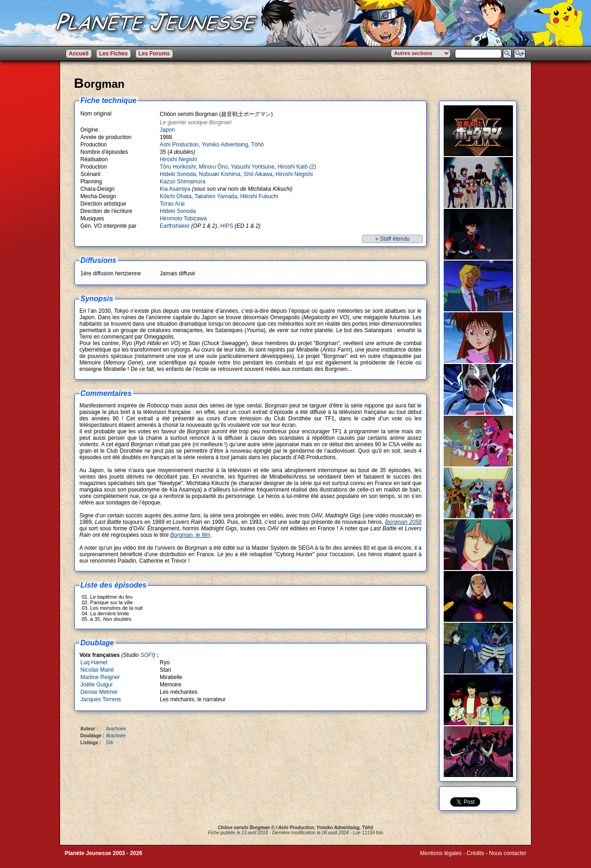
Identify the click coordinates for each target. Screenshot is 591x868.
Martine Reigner (100, 677)
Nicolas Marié (97, 670)
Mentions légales (441, 853)
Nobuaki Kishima (220, 174)
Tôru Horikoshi (178, 167)
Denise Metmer (99, 692)
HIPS (227, 226)
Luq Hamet (94, 662)
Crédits (476, 853)
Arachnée (116, 729)
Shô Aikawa (258, 174)
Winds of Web (437, 860)
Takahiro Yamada (216, 196)
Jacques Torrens (101, 699)
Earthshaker (175, 226)
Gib (110, 743)
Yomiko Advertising (225, 145)
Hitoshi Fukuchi (259, 196)
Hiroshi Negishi (178, 159)
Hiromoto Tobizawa (183, 219)
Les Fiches (114, 54)
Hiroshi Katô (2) (297, 167)
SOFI (147, 655)
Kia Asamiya (175, 189)
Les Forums (154, 54)
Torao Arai (172, 204)
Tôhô (257, 145)
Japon (167, 130)
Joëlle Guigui (96, 685)
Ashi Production (179, 145)
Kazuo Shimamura (183, 182)
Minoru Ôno (214, 167)
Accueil (79, 54)
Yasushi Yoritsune (253, 167)
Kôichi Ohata (176, 196)
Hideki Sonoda (178, 174)
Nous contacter (508, 853)
